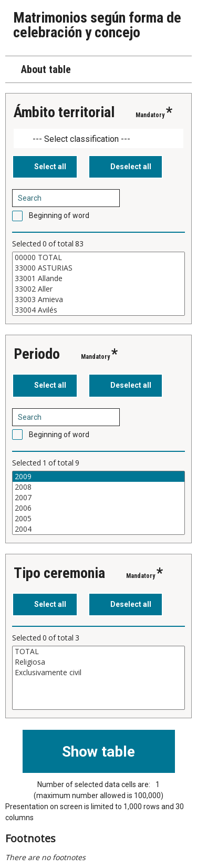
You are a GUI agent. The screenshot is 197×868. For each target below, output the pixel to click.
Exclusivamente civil (98, 673)
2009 (98, 477)
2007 (98, 498)
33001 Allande (98, 278)
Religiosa (98, 662)
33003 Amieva (98, 299)
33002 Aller (98, 289)
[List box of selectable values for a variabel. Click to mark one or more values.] (98, 284)
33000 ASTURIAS (98, 268)
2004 (98, 529)
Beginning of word (59, 215)
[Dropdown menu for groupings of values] (98, 138)
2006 (98, 508)
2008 (98, 487)
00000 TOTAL (98, 257)
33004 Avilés (98, 310)
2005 (98, 519)
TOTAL (98, 652)
